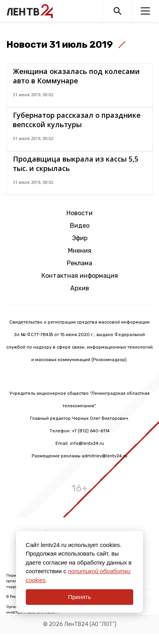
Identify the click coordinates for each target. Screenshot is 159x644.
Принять (79, 597)
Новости (79, 213)
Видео (80, 226)
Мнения (80, 251)
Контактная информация (80, 276)
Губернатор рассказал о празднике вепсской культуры (77, 120)
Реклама (79, 263)
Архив (80, 288)
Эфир (80, 238)
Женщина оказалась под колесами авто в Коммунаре (76, 76)
